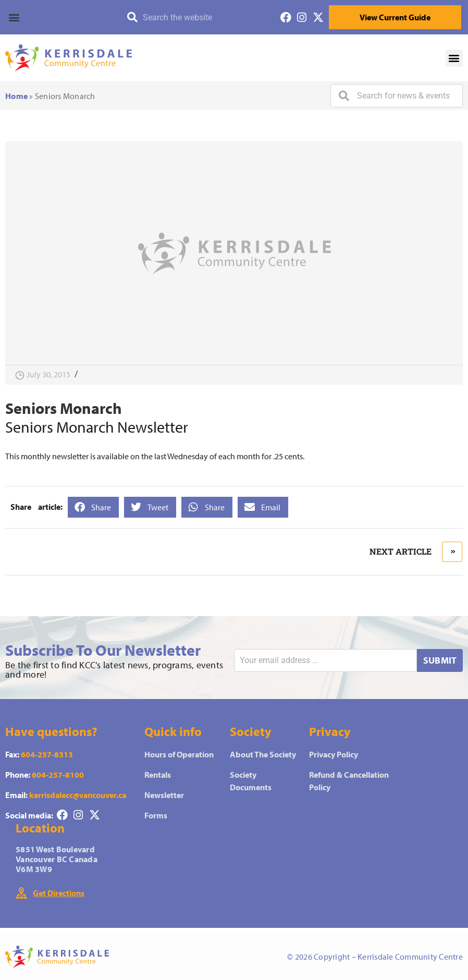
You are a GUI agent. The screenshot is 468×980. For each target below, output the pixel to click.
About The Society (263, 754)
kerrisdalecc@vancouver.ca (78, 795)
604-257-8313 (47, 754)
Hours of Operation (179, 754)
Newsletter (164, 795)
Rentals (158, 775)
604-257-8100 (58, 775)
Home (16, 96)
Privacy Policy (334, 754)
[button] (51, 17)
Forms (156, 815)
